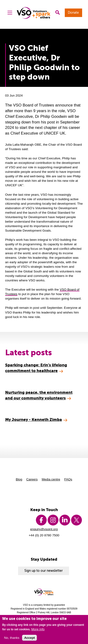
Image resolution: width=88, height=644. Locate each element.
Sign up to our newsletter (44, 571)
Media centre (51, 479)
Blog (19, 479)
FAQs (68, 479)
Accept (29, 638)
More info (38, 629)
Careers (32, 479)
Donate (73, 13)
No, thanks (12, 638)
